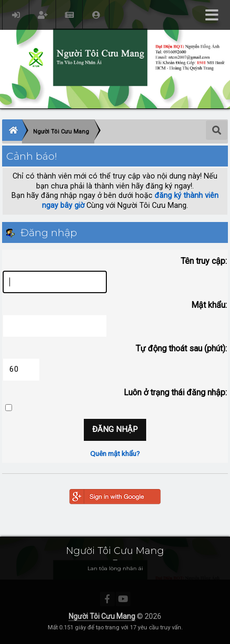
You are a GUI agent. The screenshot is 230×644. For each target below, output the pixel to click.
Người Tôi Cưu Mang (102, 616)
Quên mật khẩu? (115, 453)
